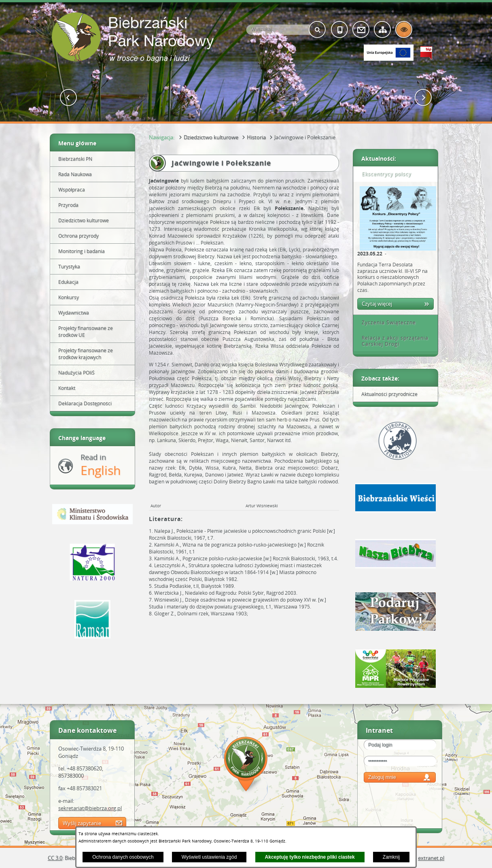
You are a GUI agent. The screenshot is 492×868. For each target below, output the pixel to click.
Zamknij (391, 857)
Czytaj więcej (377, 304)
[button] (69, 98)
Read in (101, 465)
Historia (256, 137)
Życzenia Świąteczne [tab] (386, 322)
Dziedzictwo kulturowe (211, 137)
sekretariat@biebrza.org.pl (90, 808)
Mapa (246, 765)
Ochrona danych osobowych (123, 857)
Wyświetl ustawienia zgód (209, 857)
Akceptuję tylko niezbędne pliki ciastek (310, 857)
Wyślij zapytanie (82, 823)
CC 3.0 (55, 858)
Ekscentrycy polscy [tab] (384, 174)
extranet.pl (431, 858)
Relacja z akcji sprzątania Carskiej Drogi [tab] (392, 341)
